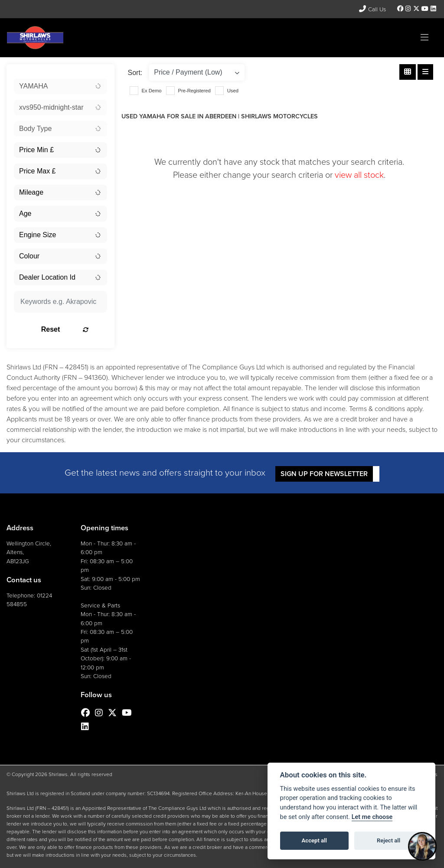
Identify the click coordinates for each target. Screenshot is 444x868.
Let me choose (372, 817)
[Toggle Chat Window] (422, 846)
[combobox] (60, 86)
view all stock (359, 175)
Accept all (314, 840)
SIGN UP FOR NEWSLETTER (325, 474)
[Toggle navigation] (424, 38)
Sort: (135, 73)
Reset (73, 329)
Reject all (388, 840)
